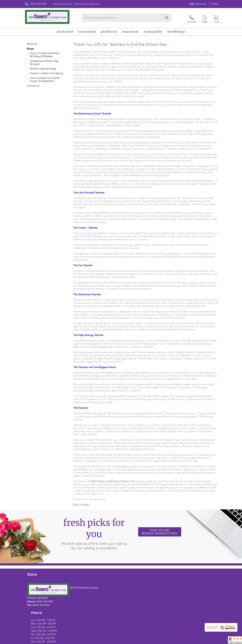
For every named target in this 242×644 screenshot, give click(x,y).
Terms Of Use (150, 641)
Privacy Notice (169, 641)
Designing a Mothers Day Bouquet (44, 60)
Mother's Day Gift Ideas (43, 66)
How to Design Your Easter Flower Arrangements (45, 77)
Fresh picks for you (94, 532)
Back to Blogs (81, 503)
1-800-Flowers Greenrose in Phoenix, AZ (112, 479)
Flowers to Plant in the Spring (46, 71)
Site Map (210, 641)
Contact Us (33, 84)
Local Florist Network (191, 641)
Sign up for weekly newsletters (160, 530)
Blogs (30, 46)
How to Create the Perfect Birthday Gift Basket (45, 53)
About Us (32, 42)
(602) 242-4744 (38, 4)
